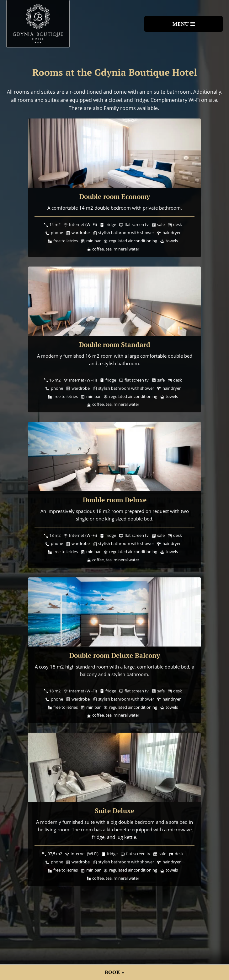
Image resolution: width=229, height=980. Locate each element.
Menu (181, 24)
